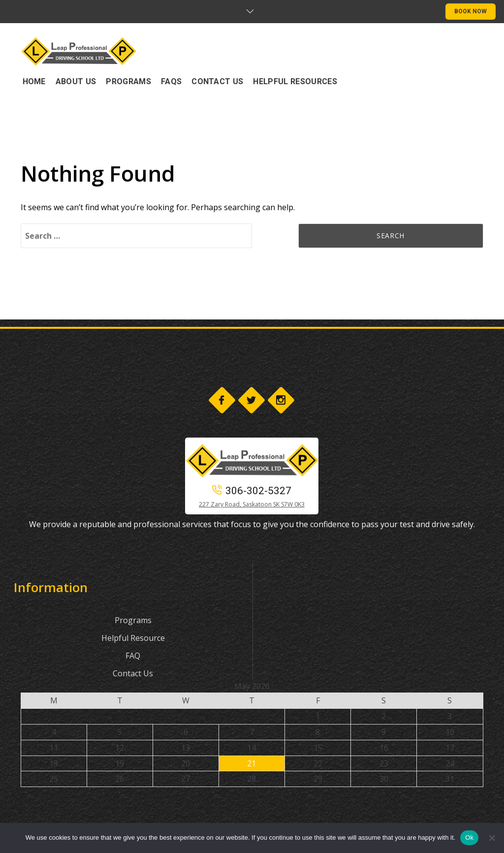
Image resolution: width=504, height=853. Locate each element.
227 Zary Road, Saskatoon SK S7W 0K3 (252, 504)
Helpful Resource (133, 638)
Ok (469, 837)
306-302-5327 (252, 491)
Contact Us (133, 673)
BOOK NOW (471, 11)
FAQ (133, 656)
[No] (492, 838)
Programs (133, 620)
